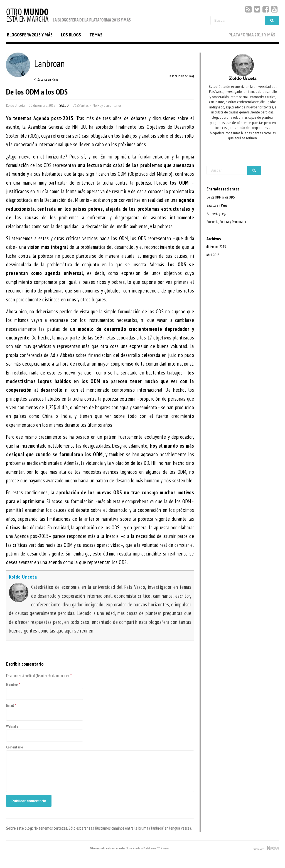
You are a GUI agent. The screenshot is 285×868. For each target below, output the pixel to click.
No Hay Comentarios (107, 105)
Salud (64, 105)
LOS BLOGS (71, 35)
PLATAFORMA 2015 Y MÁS (252, 35)
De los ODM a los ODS (221, 197)
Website (12, 726)
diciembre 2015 (216, 247)
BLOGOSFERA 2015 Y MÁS (30, 35)
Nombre (12, 685)
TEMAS (96, 35)
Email (10, 705)
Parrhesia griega (217, 214)
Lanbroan (35, 63)
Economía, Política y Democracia (226, 222)
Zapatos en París (217, 205)
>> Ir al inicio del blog (181, 76)
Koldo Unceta (15, 105)
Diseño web (266, 849)
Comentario (15, 747)
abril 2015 (213, 255)
